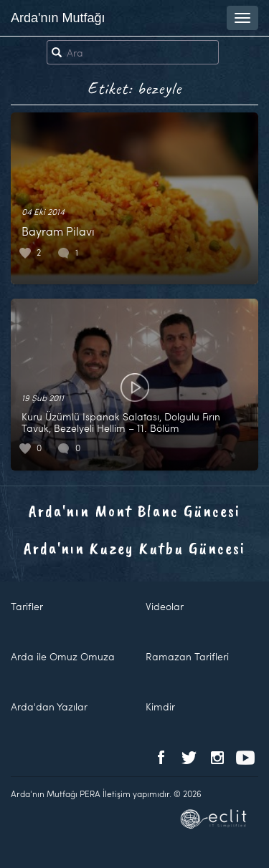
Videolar (165, 606)
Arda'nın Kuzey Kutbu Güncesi (134, 548)
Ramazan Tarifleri (187, 656)
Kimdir (160, 707)
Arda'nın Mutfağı (58, 18)
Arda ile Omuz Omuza (63, 656)
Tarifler (27, 606)
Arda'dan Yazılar (49, 707)
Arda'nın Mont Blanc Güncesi (134, 511)
